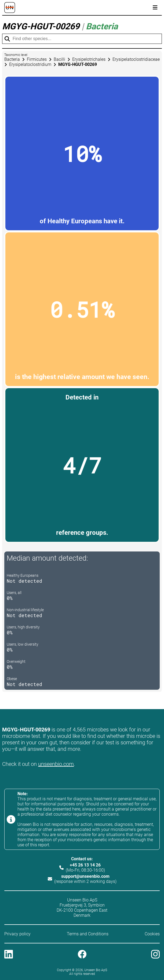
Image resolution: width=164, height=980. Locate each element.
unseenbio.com (56, 764)
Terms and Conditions (88, 934)
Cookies (152, 934)
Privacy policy (17, 934)
